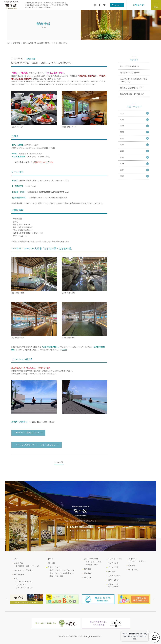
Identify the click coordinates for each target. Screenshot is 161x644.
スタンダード (21, 585)
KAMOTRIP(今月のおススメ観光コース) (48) (134, 80)
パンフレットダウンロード (113, 585)
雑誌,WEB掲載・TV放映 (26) (132, 94)
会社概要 (132, 565)
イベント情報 (113, 567)
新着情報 (17, 43)
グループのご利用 (91, 559)
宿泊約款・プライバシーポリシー (137, 560)
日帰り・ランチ (54, 567)
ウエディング (113, 563)
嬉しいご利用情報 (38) (129, 66)
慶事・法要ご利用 (57, 576)
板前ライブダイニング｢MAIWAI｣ (63, 570)
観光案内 (88, 573)
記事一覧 (59, 462)
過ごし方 (88, 577)
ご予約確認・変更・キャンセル (28, 566)
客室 (16, 579)
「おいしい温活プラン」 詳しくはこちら (35, 445)
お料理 (51, 559)
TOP (8, 43)
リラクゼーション (115, 559)
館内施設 (88, 569)
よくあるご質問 (114, 576)
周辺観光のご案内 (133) (130, 73)
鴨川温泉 (52, 563)
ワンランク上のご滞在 (24, 582)
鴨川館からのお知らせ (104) (132, 88)
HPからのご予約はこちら (27, 432)
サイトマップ (133, 570)
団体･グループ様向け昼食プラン (62, 573)
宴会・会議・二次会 (93, 562)
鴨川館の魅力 (19, 574)
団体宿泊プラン (92, 565)
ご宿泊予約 (139, 5)
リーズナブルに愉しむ (24, 588)
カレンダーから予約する (24, 570)
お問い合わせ (113, 580)
